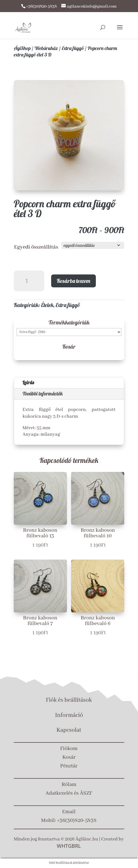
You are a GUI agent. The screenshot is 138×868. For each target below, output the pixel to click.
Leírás (28, 382)
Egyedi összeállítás (36, 247)
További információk (43, 394)
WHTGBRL (69, 846)
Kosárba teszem (73, 281)
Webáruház (46, 48)
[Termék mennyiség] (29, 281)
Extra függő (73, 48)
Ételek (47, 305)
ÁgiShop (22, 48)
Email (69, 812)
